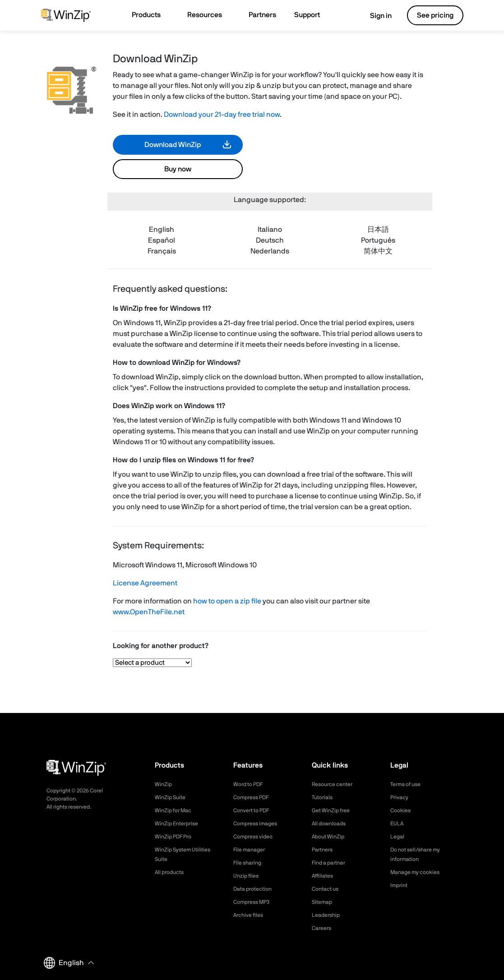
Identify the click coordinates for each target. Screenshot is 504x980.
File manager (252, 850)
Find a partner (332, 863)
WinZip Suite (172, 797)
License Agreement (145, 583)
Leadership (328, 915)
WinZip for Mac (176, 810)
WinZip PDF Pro (176, 837)
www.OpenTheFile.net (149, 612)
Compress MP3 (254, 902)
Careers (323, 928)
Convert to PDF (255, 810)
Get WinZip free (334, 810)
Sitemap (324, 902)
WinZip (164, 784)
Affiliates (324, 876)
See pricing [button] (435, 15)
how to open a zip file (227, 601)
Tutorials (324, 797)
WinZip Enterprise (180, 824)
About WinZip (331, 837)
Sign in (375, 16)
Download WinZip (173, 145)
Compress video (256, 837)
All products (172, 872)
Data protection (256, 889)
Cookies (402, 810)
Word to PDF (251, 784)
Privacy (401, 797)
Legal (398, 837)
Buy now (178, 169)
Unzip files (248, 876)
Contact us (327, 889)
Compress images (259, 824)
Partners (324, 850)
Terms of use (408, 784)
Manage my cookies (419, 872)
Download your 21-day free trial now (222, 115)
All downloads (331, 824)
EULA (398, 824)
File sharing (250, 863)
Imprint (400, 885)
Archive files (251, 915)
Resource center (336, 784)
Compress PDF (254, 797)
